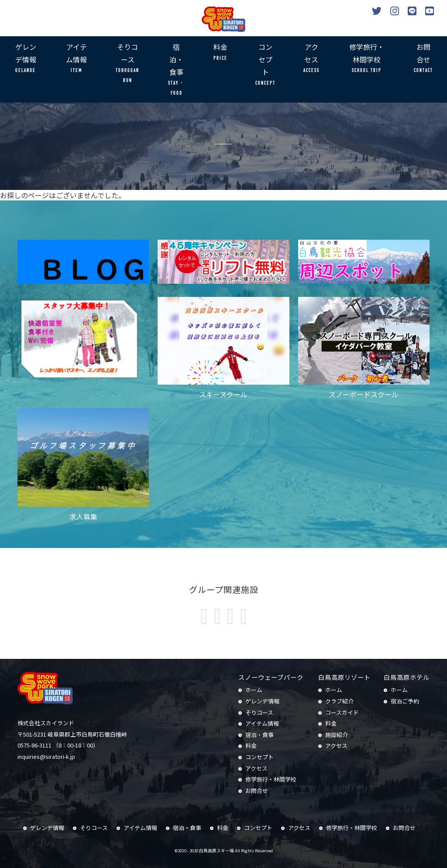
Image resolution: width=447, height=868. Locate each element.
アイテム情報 (76, 59)
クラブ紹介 (339, 701)
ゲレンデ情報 (26, 59)
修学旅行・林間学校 (367, 59)
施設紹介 (337, 735)
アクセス (311, 59)
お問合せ (423, 59)
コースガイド (342, 712)
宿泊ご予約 (405, 701)
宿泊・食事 (176, 70)
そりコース (127, 64)
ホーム (254, 690)
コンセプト (265, 65)
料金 (220, 52)
